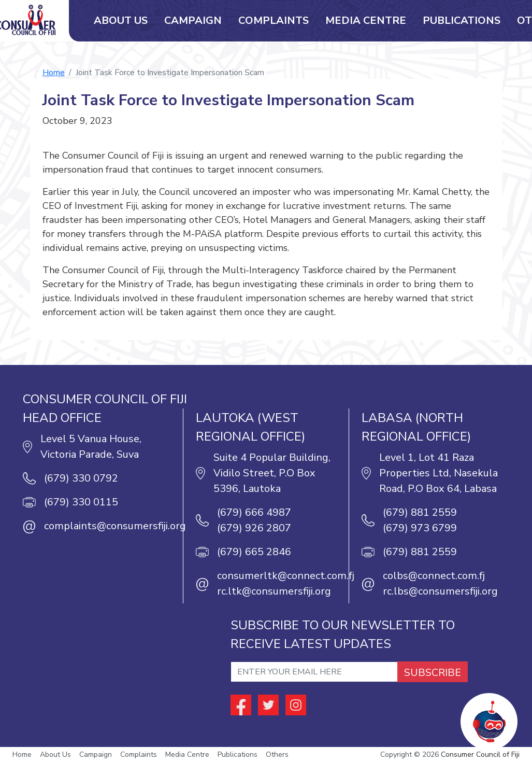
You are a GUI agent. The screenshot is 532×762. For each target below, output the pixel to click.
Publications (462, 20)
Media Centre (366, 20)
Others (277, 754)
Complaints (274, 20)
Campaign (193, 20)
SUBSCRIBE (433, 673)
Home (54, 73)
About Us (121, 20)
